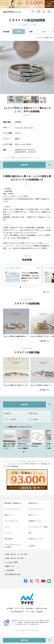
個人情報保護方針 (17, 612)
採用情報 (40, 612)
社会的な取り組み (41, 608)
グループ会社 (30, 612)
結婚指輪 (18, 122)
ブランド (42, 461)
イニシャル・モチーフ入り (24, 127)
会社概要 (10, 608)
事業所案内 (29, 608)
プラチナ (18, 133)
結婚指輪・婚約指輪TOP (28, 461)
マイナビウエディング (11, 461)
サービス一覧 (19, 608)
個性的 (17, 139)
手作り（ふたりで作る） (23, 144)
